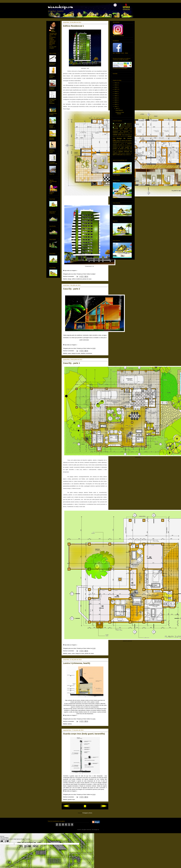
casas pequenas (126, 135)
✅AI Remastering (117, 123)
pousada (114, 150)
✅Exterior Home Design (125, 126)
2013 (116, 83)
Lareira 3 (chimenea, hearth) (77, 663)
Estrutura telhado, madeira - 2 (52, 126)
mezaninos (115, 147)
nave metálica (125, 147)
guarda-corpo (71, 799)
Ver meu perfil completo (53, 47)
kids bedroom (122, 146)
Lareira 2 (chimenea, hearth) (52, 76)
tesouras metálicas (126, 153)
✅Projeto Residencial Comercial (121, 127)
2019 (116, 94)
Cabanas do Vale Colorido (120, 113)
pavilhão (115, 149)
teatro (114, 152)
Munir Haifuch (53, 31)
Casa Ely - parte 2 (72, 289)
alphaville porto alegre (120, 129)
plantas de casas (87, 279)
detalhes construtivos (86, 353)
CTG (125, 137)
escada (122, 144)
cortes (73, 653)
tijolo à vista (116, 155)
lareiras (70, 724)
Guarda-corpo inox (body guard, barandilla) (84, 734)
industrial (115, 146)
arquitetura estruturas (118, 133)
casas (69, 353)
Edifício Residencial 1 (73, 26)
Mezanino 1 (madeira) (52, 88)
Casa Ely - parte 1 (72, 363)
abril (117, 108)
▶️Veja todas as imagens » (70, 270)
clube (114, 137)
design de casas (76, 353)
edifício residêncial (77, 279)
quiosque (120, 150)
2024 (116, 104)
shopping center (127, 150)
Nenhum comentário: (69, 276)
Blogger (101, 830)
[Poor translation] (7, 841)
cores (118, 137)
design (70, 279)
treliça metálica (126, 155)
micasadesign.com (60, 7)
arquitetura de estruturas (121, 132)
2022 (116, 100)
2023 (116, 102)
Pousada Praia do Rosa (53, 114)
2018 (116, 92)
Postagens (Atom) (87, 813)
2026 (116, 107)
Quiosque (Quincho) (52, 139)
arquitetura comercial (126, 130)
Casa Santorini (119, 110)
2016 (116, 87)
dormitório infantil (124, 142)
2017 (116, 89)
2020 (116, 96)
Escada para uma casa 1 (52, 64)
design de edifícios (121, 141)
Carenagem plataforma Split (53, 163)
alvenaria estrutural (117, 130)
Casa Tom (52, 174)
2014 (116, 85)
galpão (121, 145)
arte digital (128, 133)
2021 (116, 98)
